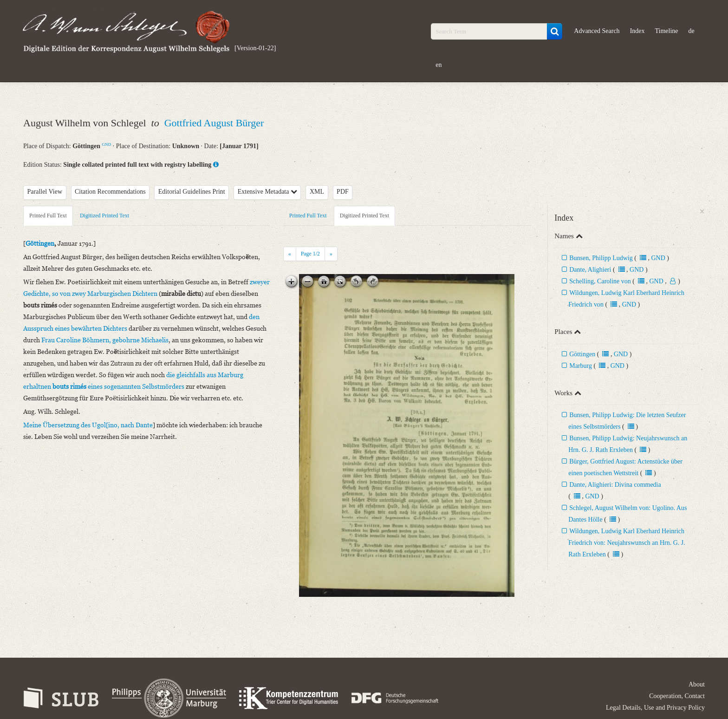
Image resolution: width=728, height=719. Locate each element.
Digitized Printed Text (104, 216)
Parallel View (45, 192)
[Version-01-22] (255, 48)
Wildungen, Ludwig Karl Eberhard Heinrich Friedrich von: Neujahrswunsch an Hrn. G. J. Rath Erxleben (627, 543)
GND (107, 144)
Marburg (581, 366)
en (439, 65)
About (697, 684)
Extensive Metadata (267, 192)
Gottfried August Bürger (214, 123)
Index (637, 31)
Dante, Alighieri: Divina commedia (615, 485)
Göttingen (582, 354)
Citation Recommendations (110, 192)
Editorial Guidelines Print (192, 192)
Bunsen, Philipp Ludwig (601, 258)
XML (317, 192)
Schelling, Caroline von (600, 281)
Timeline (667, 31)
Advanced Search (597, 31)
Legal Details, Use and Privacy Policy (655, 708)
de (692, 31)
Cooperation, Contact (677, 696)
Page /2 (310, 254)
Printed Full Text (48, 216)
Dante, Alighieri (590, 270)
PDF (343, 192)
